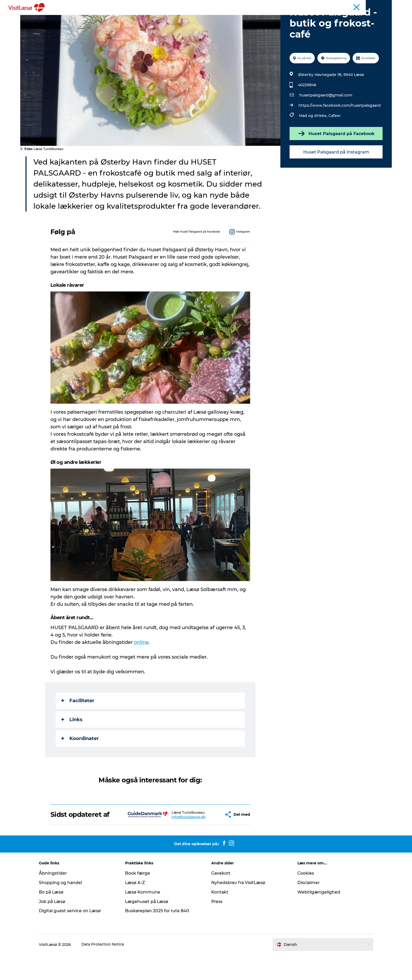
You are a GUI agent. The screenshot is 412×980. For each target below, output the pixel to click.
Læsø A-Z (137, 908)
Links (72, 745)
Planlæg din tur (213, 17)
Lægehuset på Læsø (149, 927)
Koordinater (80, 763)
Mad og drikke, (313, 141)
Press (217, 927)
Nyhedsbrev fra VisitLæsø (239, 908)
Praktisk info (249, 17)
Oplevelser (146, 17)
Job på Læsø (56, 927)
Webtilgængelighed (317, 917)
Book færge (140, 898)
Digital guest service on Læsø (74, 936)
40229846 (307, 110)
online (142, 667)
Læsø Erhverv (381, 5)
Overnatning (177, 17)
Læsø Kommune (145, 917)
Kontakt (220, 917)
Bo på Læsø (56, 917)
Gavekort (221, 898)
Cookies (304, 898)
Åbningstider (321, 5)
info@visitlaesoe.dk (173, 842)
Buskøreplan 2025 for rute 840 (160, 936)
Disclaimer (307, 908)
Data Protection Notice (107, 969)
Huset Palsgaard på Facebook (336, 158)
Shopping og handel (65, 908)
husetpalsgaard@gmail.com (326, 120)
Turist (360, 5)
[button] (205, 840)
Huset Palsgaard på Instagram (336, 177)
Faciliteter (78, 726)
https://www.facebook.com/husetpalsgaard (339, 130)
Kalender (344, 5)
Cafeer (334, 141)
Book (123, 17)
